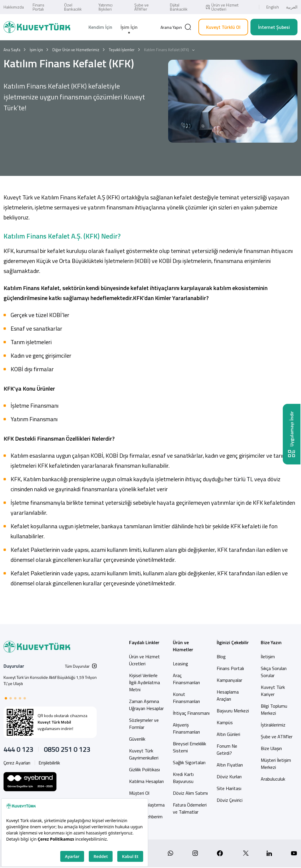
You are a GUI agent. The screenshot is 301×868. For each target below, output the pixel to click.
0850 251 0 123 (67, 749)
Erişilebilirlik (49, 763)
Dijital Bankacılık (179, 7)
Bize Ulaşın (271, 748)
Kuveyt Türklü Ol (223, 27)
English (273, 7)
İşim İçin (129, 27)
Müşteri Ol (139, 793)
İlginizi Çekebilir (233, 642)
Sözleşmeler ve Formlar (144, 724)
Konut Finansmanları (186, 698)
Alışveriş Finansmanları (186, 728)
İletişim (268, 657)
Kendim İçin (100, 27)
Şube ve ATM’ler (142, 7)
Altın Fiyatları (230, 765)
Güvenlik (137, 739)
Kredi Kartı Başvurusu (183, 778)
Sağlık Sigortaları (189, 762)
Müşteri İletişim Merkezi (276, 764)
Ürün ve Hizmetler (183, 646)
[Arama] (176, 27)
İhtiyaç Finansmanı (191, 713)
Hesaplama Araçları (228, 695)
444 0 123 (18, 749)
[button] (6, 698)
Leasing (180, 664)
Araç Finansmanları (186, 679)
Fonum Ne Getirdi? (227, 749)
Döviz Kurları (229, 777)
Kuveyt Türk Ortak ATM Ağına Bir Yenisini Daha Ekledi (49, 677)
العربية (292, 7)
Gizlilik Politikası (144, 769)
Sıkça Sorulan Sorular (274, 672)
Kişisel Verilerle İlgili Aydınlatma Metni (144, 682)
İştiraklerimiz (273, 725)
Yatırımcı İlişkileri (106, 7)
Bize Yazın (271, 642)
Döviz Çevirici (230, 800)
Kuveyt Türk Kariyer (273, 691)
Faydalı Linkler (144, 642)
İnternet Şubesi (274, 27)
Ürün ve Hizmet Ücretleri (222, 7)
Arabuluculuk (273, 779)
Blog (221, 657)
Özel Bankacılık (73, 7)
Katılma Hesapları (146, 781)
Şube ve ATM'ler (277, 737)
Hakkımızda (14, 7)
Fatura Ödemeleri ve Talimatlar (190, 808)
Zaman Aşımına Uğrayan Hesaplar (146, 705)
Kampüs (225, 722)
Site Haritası (229, 788)
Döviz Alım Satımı (190, 793)
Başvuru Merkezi (233, 711)
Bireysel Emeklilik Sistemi (189, 747)
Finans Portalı (39, 7)
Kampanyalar (229, 680)
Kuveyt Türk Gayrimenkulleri (144, 754)
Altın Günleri (228, 734)
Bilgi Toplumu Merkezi (274, 709)
